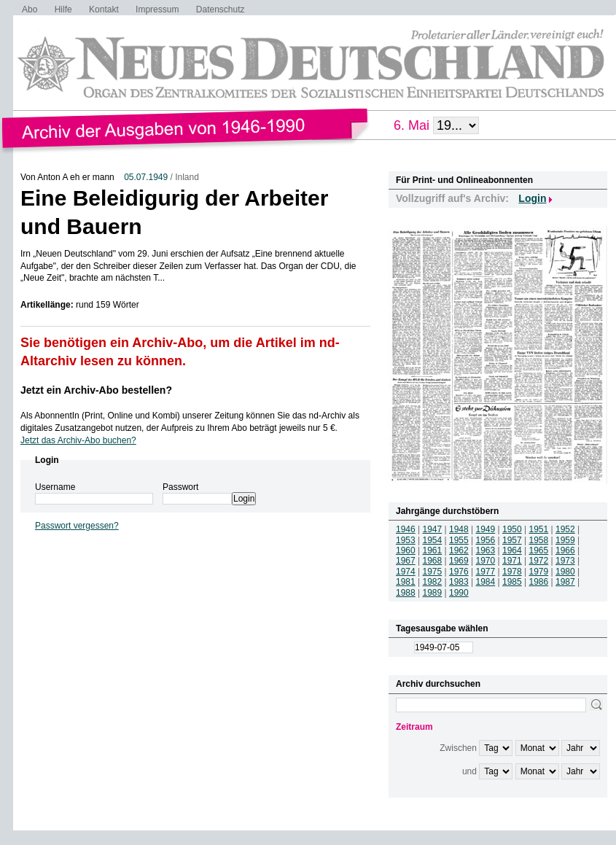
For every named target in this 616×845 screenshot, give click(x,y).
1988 (406, 593)
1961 (433, 550)
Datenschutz (221, 9)
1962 (459, 550)
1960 (406, 550)
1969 (459, 561)
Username (55, 487)
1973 (565, 561)
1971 (512, 561)
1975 (433, 572)
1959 (565, 540)
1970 (486, 561)
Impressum (157, 9)
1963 (486, 550)
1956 (486, 540)
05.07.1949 (146, 177)
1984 (486, 582)
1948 (459, 529)
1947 (433, 529)
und (469, 771)
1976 (459, 572)
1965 (539, 550)
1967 (406, 561)
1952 (565, 529)
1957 (512, 540)
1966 (565, 550)
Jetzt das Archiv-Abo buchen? (78, 440)
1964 (512, 550)
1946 (406, 529)
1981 (406, 582)
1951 (539, 529)
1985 (512, 582)
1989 (433, 593)
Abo (30, 9)
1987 (565, 582)
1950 (512, 529)
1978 (512, 572)
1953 (406, 540)
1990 (459, 593)
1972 (539, 561)
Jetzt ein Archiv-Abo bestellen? (96, 390)
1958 (539, 540)
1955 (459, 540)
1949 (486, 529)
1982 (433, 582)
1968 (433, 561)
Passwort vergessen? (77, 526)
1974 (406, 572)
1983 (459, 582)
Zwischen (458, 748)
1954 (433, 540)
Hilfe (63, 9)
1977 (486, 572)
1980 (565, 572)
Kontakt (104, 9)
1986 (539, 582)
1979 (539, 572)
